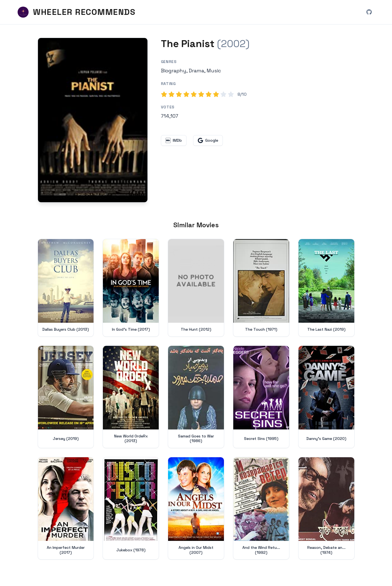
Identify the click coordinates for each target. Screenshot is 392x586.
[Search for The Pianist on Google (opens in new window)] (208, 140)
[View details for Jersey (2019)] (66, 397)
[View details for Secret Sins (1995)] (261, 397)
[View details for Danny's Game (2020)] (326, 397)
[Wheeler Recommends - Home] (76, 12)
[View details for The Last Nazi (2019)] (326, 288)
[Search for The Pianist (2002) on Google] (93, 120)
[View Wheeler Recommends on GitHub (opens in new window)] (369, 12)
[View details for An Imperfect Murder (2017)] (66, 508)
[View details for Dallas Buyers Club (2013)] (66, 288)
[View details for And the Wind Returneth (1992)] (261, 508)
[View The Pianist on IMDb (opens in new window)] (174, 140)
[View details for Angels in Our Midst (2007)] (196, 508)
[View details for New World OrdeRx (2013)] (131, 397)
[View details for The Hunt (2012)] (196, 288)
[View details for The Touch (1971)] (261, 288)
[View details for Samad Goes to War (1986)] (196, 397)
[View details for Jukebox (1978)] (131, 508)
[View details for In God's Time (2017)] (131, 288)
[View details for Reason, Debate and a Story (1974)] (326, 508)
